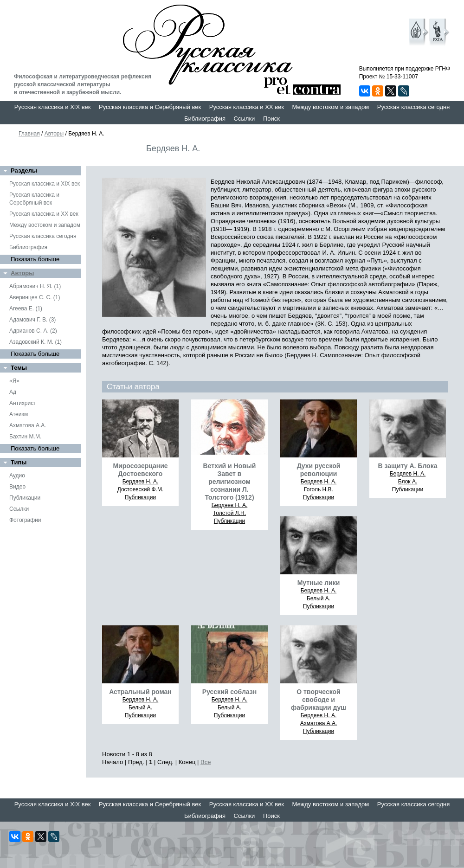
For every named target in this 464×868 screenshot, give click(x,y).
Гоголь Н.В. (319, 489)
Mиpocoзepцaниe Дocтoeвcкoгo (140, 470)
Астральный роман (140, 692)
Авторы (54, 134)
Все (206, 762)
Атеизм (19, 414)
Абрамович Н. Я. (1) (35, 286)
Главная (29, 134)
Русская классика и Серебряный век (150, 107)
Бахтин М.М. (25, 437)
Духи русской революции (319, 470)
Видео (17, 487)
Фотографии (25, 520)
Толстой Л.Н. (229, 513)
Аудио (17, 476)
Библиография (205, 119)
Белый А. (319, 598)
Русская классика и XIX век (53, 107)
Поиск (271, 119)
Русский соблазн (229, 692)
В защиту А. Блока (408, 466)
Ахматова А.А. (28, 425)
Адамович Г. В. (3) (32, 320)
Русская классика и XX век (247, 107)
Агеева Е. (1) (26, 309)
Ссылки (245, 119)
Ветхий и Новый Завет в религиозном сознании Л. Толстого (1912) (230, 482)
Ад (13, 392)
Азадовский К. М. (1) (35, 342)
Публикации (25, 498)
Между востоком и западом (330, 107)
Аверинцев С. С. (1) (35, 297)
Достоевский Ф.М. (141, 489)
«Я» (14, 381)
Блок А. (408, 482)
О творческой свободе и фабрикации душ (319, 700)
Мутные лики (319, 583)
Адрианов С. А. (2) (33, 331)
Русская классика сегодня (414, 107)
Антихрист (23, 403)
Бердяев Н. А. (141, 482)
